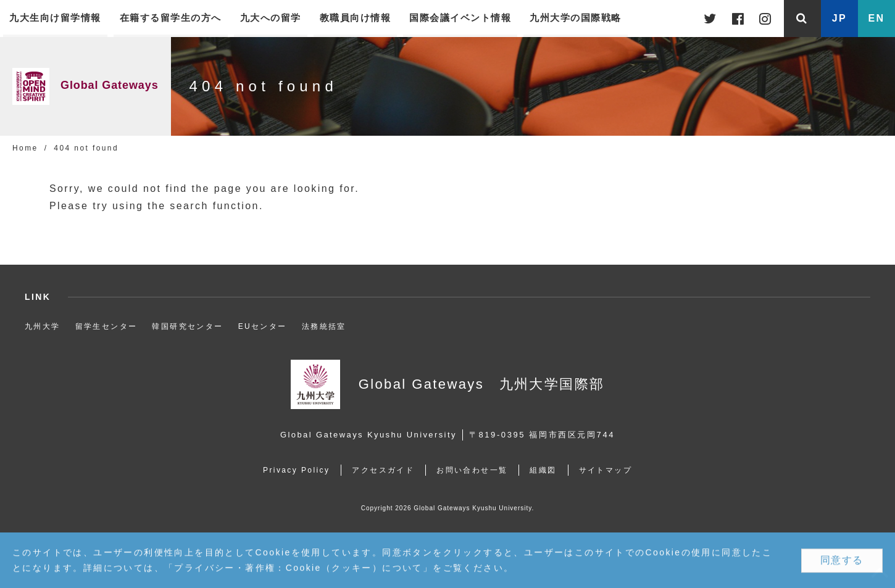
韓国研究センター (187, 326)
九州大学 (43, 326)
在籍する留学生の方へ (171, 18)
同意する (842, 561)
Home (25, 148)
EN (876, 18)
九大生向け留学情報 (55, 18)
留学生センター (106, 326)
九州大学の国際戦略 (576, 18)
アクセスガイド (383, 470)
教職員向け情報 (356, 18)
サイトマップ (606, 470)
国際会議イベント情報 (460, 18)
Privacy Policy (296, 470)
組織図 (543, 470)
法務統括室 (324, 326)
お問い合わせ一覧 (472, 470)
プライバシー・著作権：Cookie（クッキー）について (298, 568)
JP (839, 18)
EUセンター (263, 326)
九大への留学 (271, 18)
